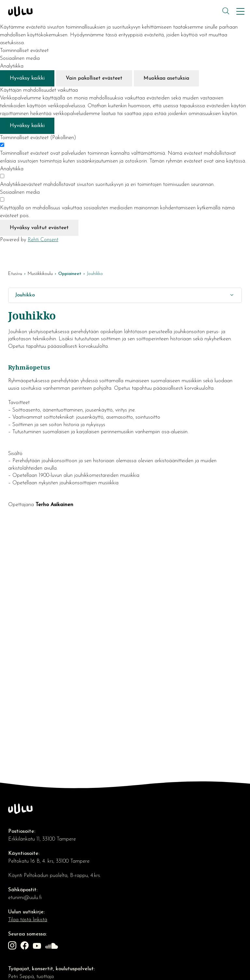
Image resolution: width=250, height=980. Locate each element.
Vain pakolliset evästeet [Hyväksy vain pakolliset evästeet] (94, 78)
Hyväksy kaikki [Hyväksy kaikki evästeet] (27, 78)
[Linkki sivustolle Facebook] (25, 947)
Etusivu (15, 274)
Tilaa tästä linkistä (28, 920)
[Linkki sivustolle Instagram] (13, 947)
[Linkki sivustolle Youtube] (38, 947)
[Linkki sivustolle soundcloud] (52, 947)
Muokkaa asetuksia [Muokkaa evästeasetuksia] (166, 78)
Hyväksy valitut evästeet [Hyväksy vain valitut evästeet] (39, 228)
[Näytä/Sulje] (232, 295)
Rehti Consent (43, 240)
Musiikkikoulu (40, 274)
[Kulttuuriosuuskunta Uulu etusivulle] (114, 11)
